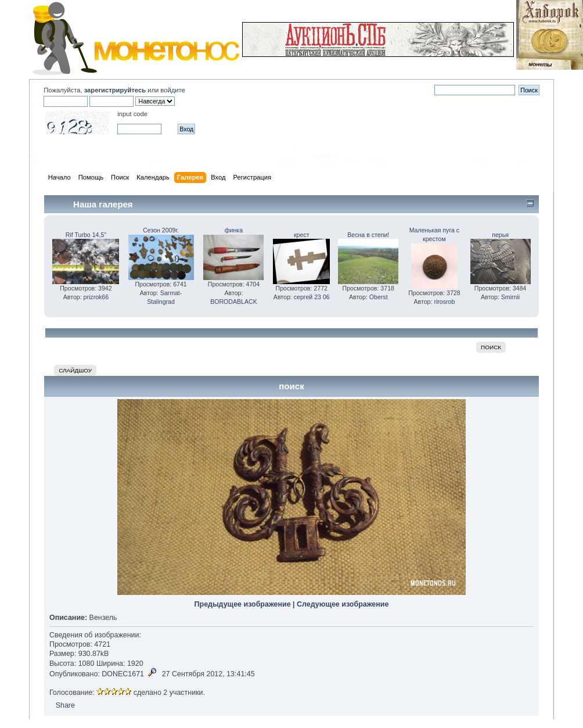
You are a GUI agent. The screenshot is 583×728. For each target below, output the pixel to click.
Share (65, 705)
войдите (172, 90)
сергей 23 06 (312, 297)
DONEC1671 (123, 674)
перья (500, 235)
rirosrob (444, 302)
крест (302, 235)
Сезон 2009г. (161, 230)
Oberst (379, 297)
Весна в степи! (368, 235)
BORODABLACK (234, 302)
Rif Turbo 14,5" (86, 235)
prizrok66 (96, 297)
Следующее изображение (343, 604)
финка (234, 230)
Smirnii (510, 297)
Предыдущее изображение (243, 604)
